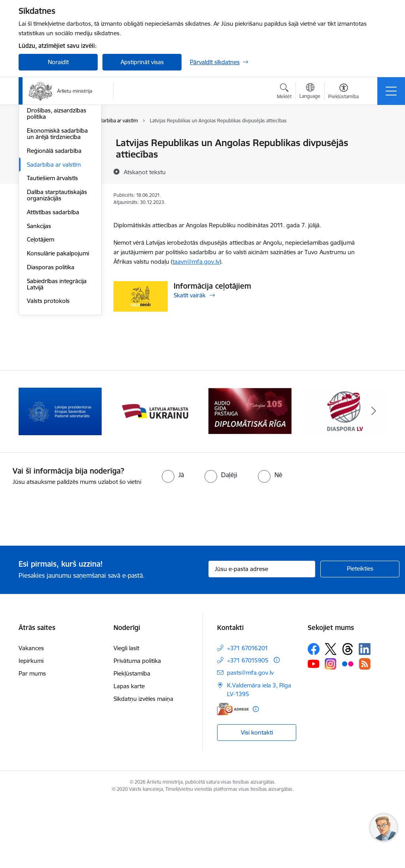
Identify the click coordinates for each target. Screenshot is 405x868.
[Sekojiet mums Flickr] (348, 731)
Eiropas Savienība (50, 143)
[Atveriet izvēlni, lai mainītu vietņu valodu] (310, 92)
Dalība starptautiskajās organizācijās (57, 289)
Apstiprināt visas (142, 62)
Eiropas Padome (49, 171)
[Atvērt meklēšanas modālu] (284, 92)
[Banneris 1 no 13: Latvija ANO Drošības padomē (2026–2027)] (60, 478)
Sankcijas (39, 320)
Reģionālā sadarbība (54, 245)
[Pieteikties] (360, 636)
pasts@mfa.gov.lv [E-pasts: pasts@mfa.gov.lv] (250, 740)
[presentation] (66, 584)
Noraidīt (58, 62)
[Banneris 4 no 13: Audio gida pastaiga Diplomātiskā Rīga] (345, 478)
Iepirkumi (31, 728)
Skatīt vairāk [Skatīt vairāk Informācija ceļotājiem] (190, 295)
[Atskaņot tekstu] (145, 172)
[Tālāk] (373, 478)
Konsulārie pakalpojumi (58, 347)
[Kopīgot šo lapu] (375, 159)
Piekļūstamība (132, 740)
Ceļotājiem (41, 334)
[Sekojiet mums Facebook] (314, 716)
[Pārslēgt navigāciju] (391, 91)
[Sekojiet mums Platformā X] (331, 716)
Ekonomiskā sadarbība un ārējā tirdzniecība (57, 228)
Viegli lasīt (126, 715)
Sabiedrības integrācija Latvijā (57, 378)
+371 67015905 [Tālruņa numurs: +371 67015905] (248, 727)
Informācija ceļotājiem (212, 286)
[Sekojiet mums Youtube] (314, 731)
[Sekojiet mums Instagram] (331, 731)
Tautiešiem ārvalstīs (52, 272)
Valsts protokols (48, 395)
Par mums (32, 740)
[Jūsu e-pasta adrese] (262, 636)
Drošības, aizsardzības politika (57, 208)
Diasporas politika (51, 361)
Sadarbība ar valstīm (54, 259)
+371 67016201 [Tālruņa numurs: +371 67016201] (248, 715)
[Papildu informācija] (277, 727)
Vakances (31, 715)
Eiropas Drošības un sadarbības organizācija (58, 188)
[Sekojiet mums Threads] (348, 716)
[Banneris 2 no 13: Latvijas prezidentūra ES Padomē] (155, 478)
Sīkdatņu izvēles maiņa (143, 766)
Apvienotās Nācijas (51, 157)
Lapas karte (129, 753)
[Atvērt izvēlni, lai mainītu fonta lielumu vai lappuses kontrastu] (343, 92)
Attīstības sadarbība (53, 306)
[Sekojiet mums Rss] (365, 731)
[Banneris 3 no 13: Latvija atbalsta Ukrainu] (250, 478)
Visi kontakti (257, 799)
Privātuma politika (137, 728)
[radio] (173, 542)
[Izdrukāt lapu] (375, 140)
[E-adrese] (233, 776)
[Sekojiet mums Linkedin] (365, 716)
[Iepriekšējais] (32, 478)
